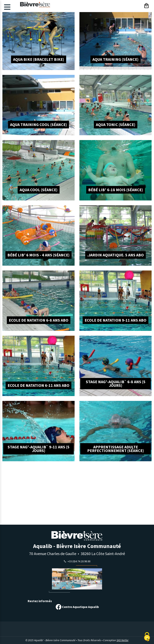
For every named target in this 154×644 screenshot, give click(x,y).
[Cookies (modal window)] (147, 637)
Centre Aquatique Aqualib (77, 607)
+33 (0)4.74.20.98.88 (78, 561)
